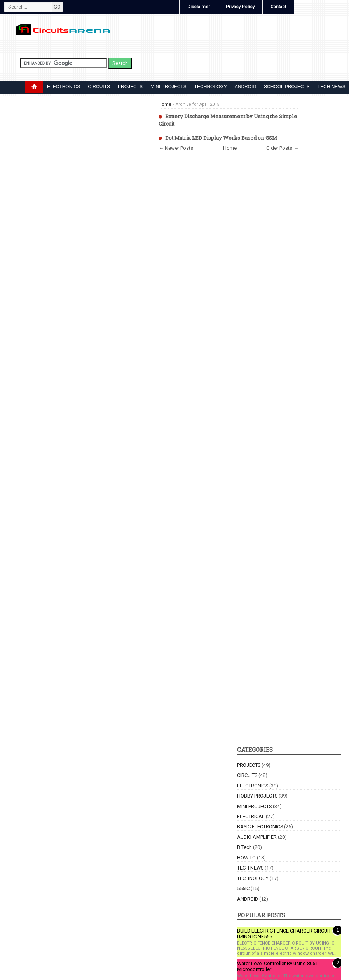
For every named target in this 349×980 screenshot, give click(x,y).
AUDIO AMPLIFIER (257, 837)
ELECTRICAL (251, 816)
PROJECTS (130, 87)
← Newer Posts (176, 148)
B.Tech (244, 847)
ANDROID (245, 87)
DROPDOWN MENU (34, 87)
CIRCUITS (99, 87)
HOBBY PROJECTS (257, 796)
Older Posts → (282, 148)
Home (165, 104)
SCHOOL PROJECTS (287, 87)
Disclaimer (199, 7)
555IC (243, 888)
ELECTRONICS (64, 87)
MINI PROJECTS (168, 87)
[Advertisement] (229, 395)
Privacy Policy (240, 7)
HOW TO (246, 858)
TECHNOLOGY (211, 87)
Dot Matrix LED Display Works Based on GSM (221, 138)
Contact (278, 7)
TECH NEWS (250, 868)
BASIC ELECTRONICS (260, 827)
